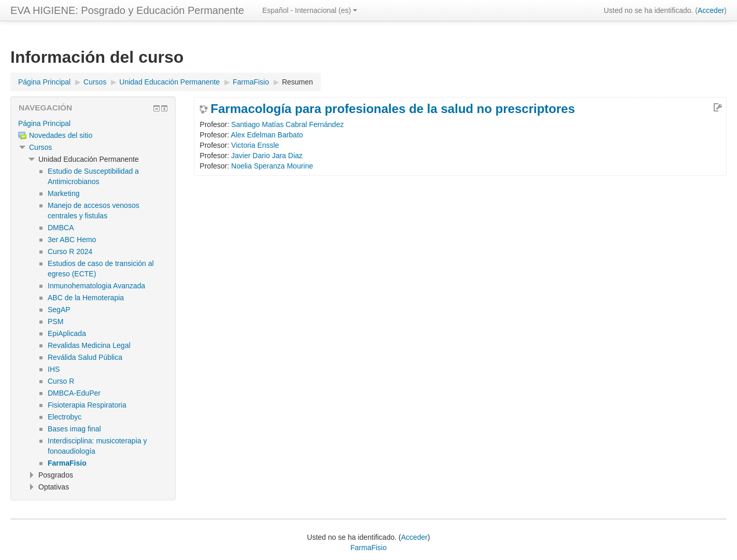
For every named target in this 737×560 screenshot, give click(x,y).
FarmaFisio (368, 548)
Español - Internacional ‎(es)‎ (310, 10)
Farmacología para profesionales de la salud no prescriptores (393, 109)
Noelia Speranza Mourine (272, 166)
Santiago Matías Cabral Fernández (287, 124)
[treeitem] (93, 123)
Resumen (297, 82)
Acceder (711, 10)
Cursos (40, 147)
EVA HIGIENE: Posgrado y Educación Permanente (127, 10)
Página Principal (44, 123)
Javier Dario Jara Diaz (267, 156)
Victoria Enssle (255, 145)
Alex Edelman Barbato (267, 135)
